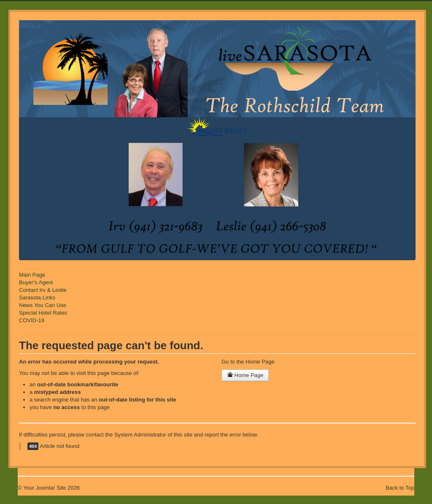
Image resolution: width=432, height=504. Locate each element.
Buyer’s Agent (36, 282)
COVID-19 (32, 320)
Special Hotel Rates (43, 313)
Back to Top (400, 488)
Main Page (32, 275)
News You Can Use (43, 305)
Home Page (245, 375)
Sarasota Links (37, 298)
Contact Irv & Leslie (43, 290)
